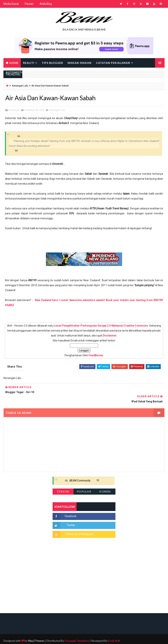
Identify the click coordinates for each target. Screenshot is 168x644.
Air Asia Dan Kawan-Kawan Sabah (50, 98)
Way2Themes (36, 632)
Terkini (63, 482)
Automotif (15, 72)
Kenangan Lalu (20, 86)
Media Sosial (11, 4)
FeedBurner (96, 355)
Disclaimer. (110, 336)
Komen (105, 482)
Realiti (29, 63)
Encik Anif (114, 632)
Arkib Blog (46, 4)
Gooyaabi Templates (77, 632)
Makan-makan (80, 63)
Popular (84, 482)
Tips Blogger (52, 63)
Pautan (29, 4)
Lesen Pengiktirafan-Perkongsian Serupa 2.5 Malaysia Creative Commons (101, 326)
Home (14, 63)
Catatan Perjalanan (113, 63)
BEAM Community (80, 471)
